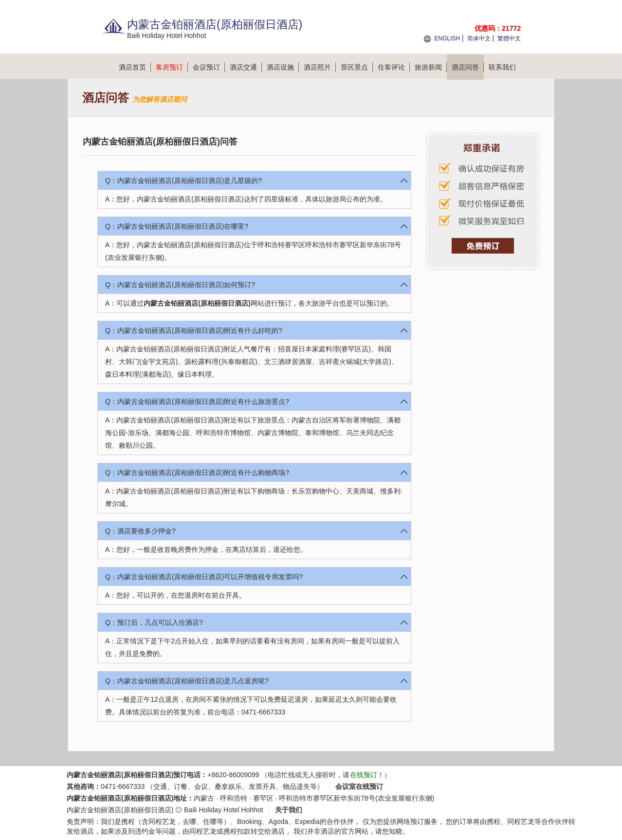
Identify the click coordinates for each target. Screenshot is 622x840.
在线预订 (364, 775)
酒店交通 (246, 67)
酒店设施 (283, 67)
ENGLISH (447, 38)
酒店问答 (468, 67)
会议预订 (209, 67)
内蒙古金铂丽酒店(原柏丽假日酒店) (197, 303)
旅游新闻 (431, 67)
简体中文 (479, 38)
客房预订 (172, 67)
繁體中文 (509, 38)
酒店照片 (320, 67)
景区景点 (357, 67)
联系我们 (502, 67)
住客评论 (394, 67)
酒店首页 (135, 67)
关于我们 (289, 810)
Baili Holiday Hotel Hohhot (224, 810)
